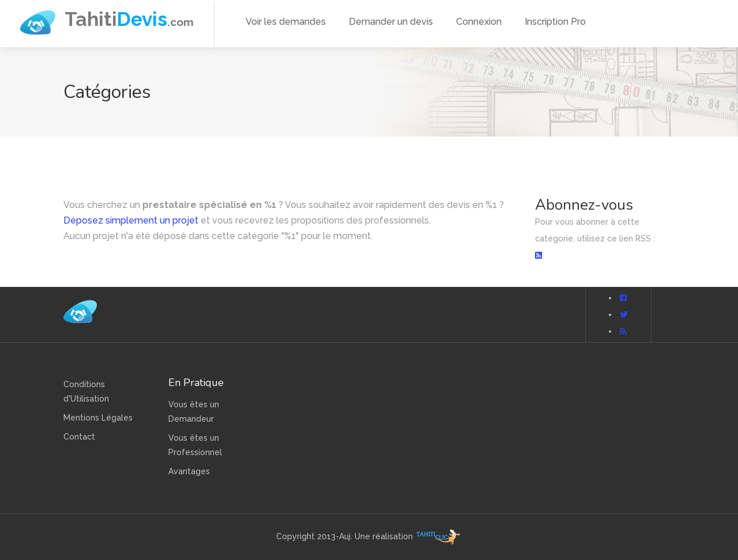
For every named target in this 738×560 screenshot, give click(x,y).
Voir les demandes (286, 22)
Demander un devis (391, 22)
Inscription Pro (555, 22)
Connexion (479, 22)
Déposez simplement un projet (131, 220)
